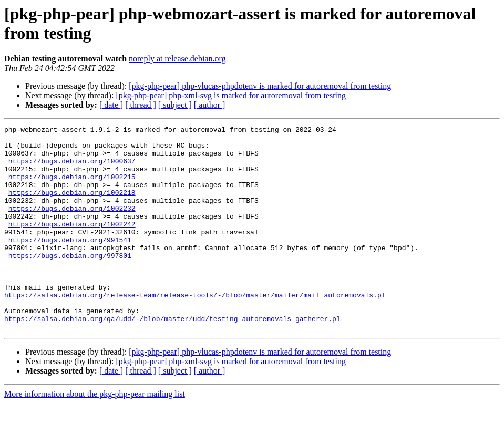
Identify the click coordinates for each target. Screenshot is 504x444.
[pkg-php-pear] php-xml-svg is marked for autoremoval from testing (231, 95)
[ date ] (111, 105)
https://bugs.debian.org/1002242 (72, 244)
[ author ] (210, 105)
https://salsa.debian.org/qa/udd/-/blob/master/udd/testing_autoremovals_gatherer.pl (172, 358)
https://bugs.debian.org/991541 (70, 263)
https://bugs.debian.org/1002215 (72, 188)
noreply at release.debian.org (177, 59)
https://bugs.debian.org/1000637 (72, 169)
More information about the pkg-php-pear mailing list (95, 435)
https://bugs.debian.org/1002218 (72, 206)
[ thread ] (141, 105)
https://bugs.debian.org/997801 (70, 282)
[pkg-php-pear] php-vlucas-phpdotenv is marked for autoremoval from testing (260, 86)
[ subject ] (175, 105)
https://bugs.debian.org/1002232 (72, 225)
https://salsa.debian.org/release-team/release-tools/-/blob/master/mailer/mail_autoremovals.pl (195, 329)
